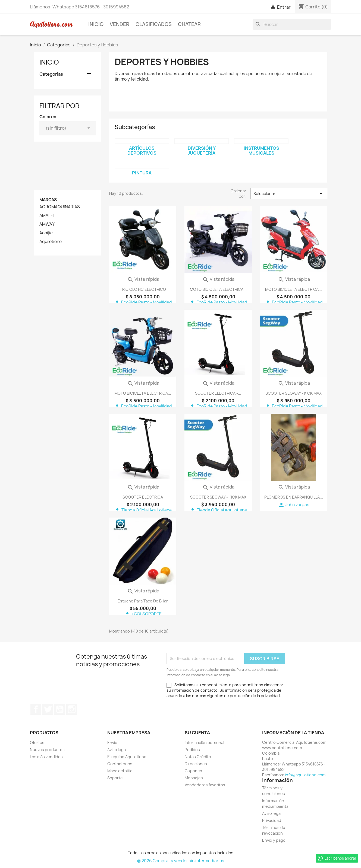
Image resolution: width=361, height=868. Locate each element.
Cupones (193, 771)
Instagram (72, 709)
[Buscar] (292, 24)
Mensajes (194, 778)
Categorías (51, 74)
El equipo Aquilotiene (127, 757)
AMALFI (47, 216)
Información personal (204, 743)
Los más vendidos (46, 757)
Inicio (96, 24)
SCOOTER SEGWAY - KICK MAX (293, 393)
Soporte (115, 778)
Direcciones (196, 764)
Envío (112, 743)
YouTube (60, 709)
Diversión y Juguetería (202, 151)
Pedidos (192, 750)
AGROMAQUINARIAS (60, 207)
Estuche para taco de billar (143, 601)
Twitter (48, 709)
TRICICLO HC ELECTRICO (143, 289)
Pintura (142, 173)
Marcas (48, 200)
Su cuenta (197, 733)
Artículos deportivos (142, 151)
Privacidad (272, 820)
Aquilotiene (51, 242)
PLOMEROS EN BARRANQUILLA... (294, 497)
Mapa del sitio (120, 771)
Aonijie (46, 233)
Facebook (36, 709)
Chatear (189, 24)
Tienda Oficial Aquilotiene (143, 510)
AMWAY (47, 224)
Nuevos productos (47, 750)
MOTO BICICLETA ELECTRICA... (218, 289)
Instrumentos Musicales (261, 151)
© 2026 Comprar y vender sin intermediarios (181, 861)
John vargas (294, 505)
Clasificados (154, 24)
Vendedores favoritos (205, 785)
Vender (120, 24)
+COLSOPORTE (143, 614)
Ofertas (37, 743)
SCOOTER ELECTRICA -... (218, 393)
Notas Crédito (198, 757)
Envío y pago (274, 840)
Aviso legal (117, 750)
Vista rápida (143, 279)
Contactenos (120, 764)
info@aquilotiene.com (305, 775)
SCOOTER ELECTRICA (143, 497)
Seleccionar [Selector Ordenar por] (289, 194)
